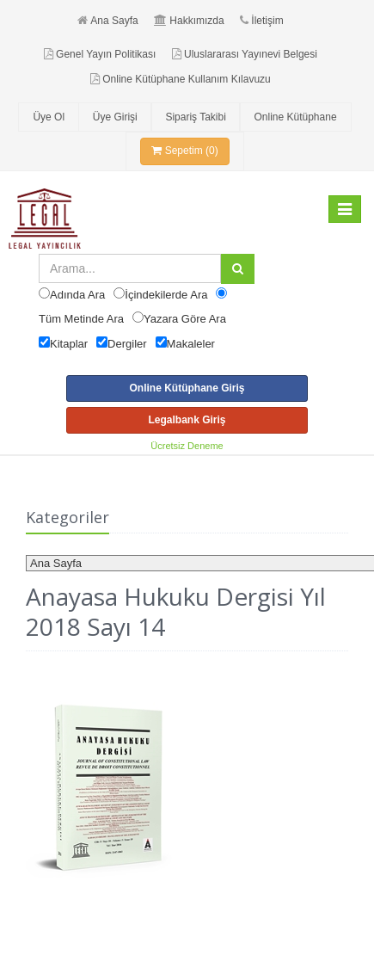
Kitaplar (69, 344)
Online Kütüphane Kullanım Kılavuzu (180, 79)
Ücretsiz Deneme (187, 446)
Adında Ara (77, 295)
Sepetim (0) (184, 151)
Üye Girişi (115, 117)
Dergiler (127, 344)
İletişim (261, 21)
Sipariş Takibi (195, 117)
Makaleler (191, 344)
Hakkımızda (189, 21)
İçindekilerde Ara (166, 295)
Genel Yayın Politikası (100, 54)
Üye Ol (49, 117)
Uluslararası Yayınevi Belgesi (245, 54)
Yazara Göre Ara (185, 319)
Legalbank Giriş (187, 420)
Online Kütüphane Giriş (187, 388)
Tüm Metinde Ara (81, 319)
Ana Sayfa (107, 21)
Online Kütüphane (295, 117)
